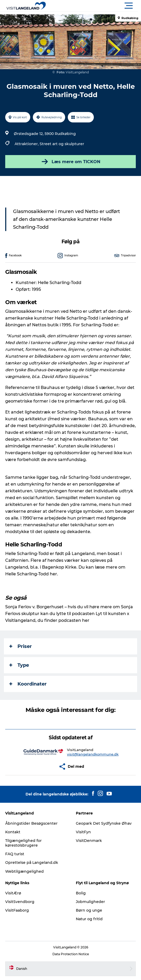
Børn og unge (89, 910)
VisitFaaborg (17, 910)
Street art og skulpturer (62, 144)
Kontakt (13, 832)
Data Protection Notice (71, 954)
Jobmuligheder (90, 902)
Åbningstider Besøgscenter (31, 823)
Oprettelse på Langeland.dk (32, 863)
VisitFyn (83, 832)
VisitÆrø (13, 893)
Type (19, 665)
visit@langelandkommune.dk (93, 754)
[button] (94, 6)
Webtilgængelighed (24, 871)
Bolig (81, 893)
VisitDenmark (89, 841)
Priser (21, 646)
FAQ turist (15, 854)
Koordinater (28, 684)
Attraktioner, (27, 144)
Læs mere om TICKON (70, 162)
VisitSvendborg (20, 902)
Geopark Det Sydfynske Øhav (104, 823)
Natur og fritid (89, 919)
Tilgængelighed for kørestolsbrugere (23, 843)
